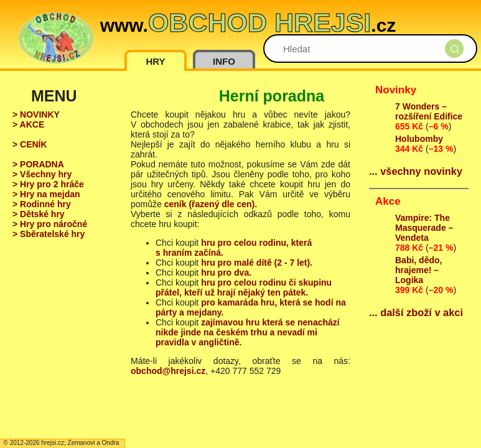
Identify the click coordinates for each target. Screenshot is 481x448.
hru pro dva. (226, 273)
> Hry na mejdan (46, 194)
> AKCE (28, 124)
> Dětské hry (39, 214)
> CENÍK (30, 144)
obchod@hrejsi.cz (168, 371)
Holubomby (419, 139)
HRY (155, 61)
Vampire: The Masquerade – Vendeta (424, 228)
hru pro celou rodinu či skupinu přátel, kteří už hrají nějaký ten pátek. (244, 287)
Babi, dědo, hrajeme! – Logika (418, 270)
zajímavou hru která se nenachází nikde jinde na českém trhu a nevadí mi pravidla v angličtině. (248, 332)
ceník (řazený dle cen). (211, 204)
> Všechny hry (42, 174)
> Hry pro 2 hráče (48, 184)
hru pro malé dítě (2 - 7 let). (257, 263)
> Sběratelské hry (49, 234)
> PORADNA (38, 164)
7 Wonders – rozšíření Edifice (429, 111)
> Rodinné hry (42, 204)
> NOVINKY (36, 114)
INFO (224, 61)
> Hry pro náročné (50, 224)
